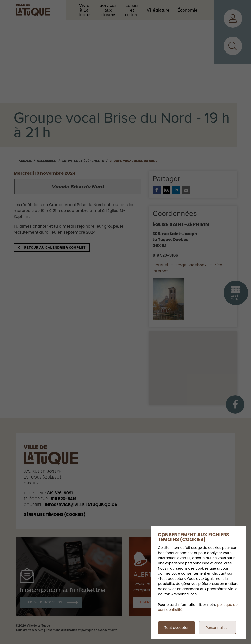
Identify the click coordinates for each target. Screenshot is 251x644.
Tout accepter (176, 628)
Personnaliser (217, 628)
